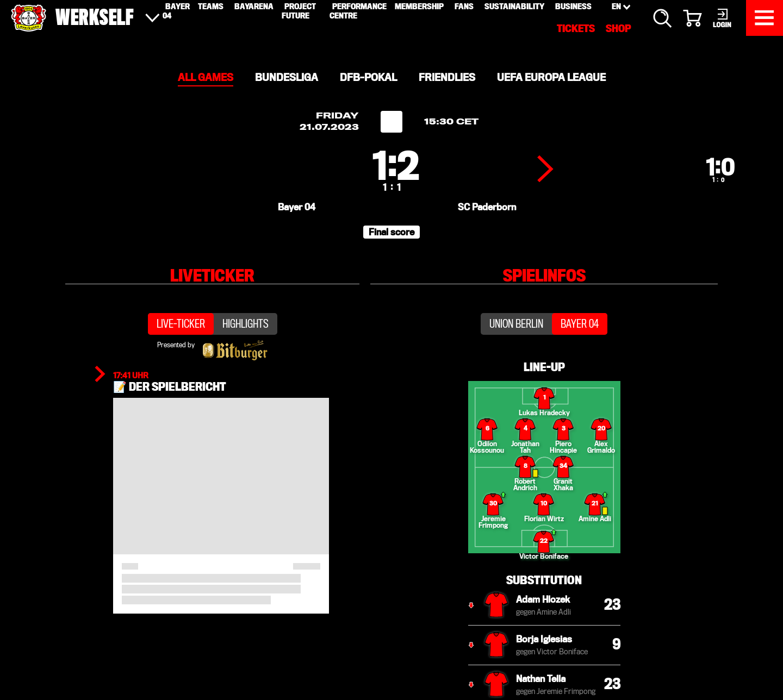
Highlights (246, 362)
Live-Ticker (181, 362)
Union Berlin (516, 362)
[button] (391, 262)
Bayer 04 (580, 362)
